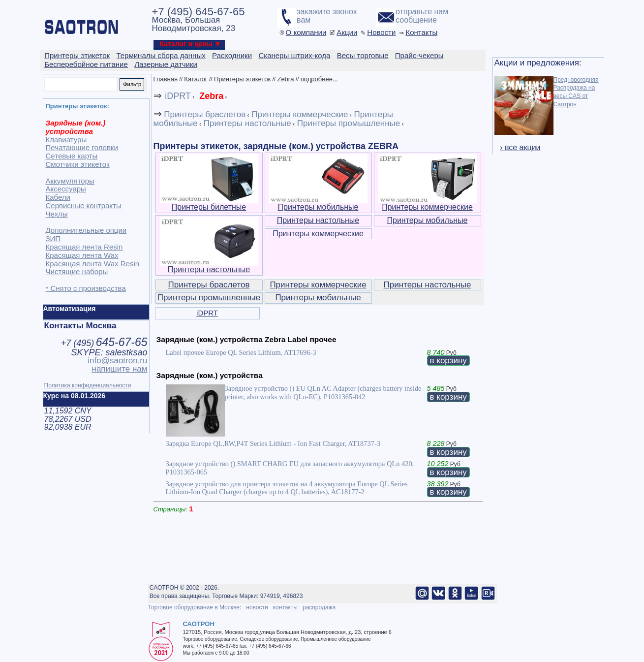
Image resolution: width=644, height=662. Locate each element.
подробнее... (319, 79)
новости (257, 607)
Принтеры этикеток (242, 79)
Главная (166, 79)
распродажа (319, 607)
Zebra (285, 79)
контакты (285, 607)
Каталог (196, 79)
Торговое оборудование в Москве (194, 607)
